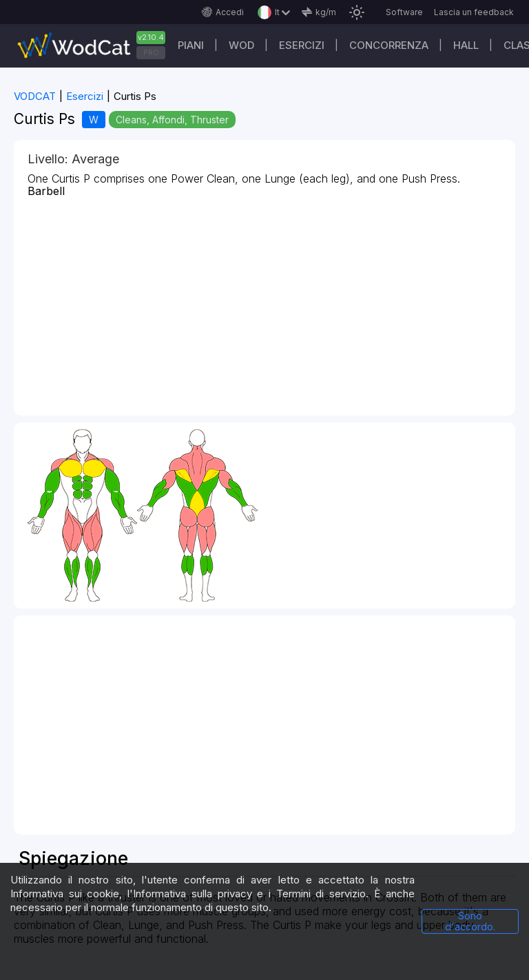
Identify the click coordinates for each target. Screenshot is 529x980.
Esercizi (302, 45)
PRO (151, 52)
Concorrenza (389, 45)
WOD (241, 45)
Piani (191, 45)
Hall (466, 45)
